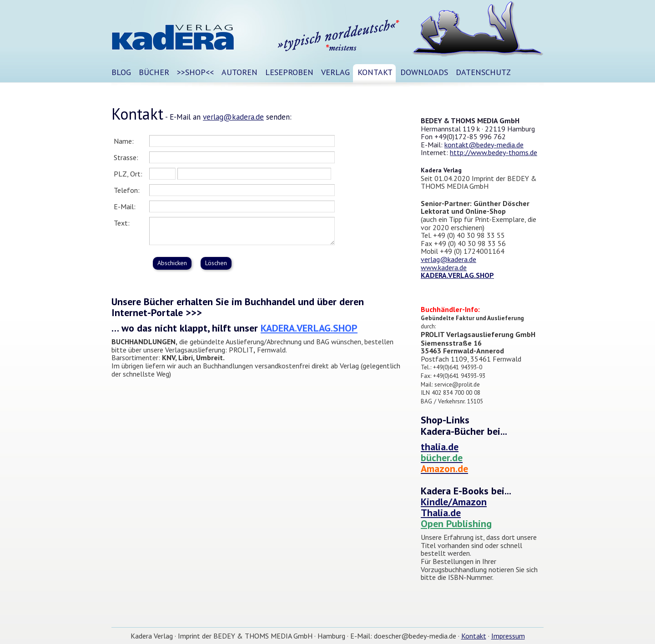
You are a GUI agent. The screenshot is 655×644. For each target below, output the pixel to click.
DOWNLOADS (424, 72)
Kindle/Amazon (454, 502)
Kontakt (375, 72)
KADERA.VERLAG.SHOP (309, 328)
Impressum (508, 636)
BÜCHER (154, 72)
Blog (121, 72)
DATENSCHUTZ (483, 72)
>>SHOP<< (195, 72)
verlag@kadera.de (233, 117)
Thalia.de (441, 513)
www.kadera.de (444, 267)
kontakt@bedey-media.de (484, 145)
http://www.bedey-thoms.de (494, 152)
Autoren (239, 72)
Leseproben (289, 72)
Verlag (335, 72)
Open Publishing (456, 523)
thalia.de (440, 447)
